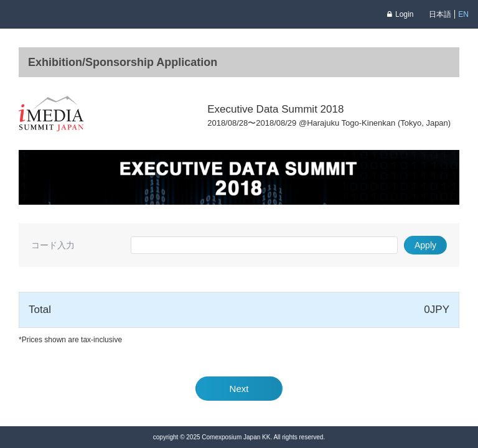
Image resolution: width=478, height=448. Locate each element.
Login (400, 14)
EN (463, 14)
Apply (425, 245)
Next (239, 389)
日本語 (440, 14)
